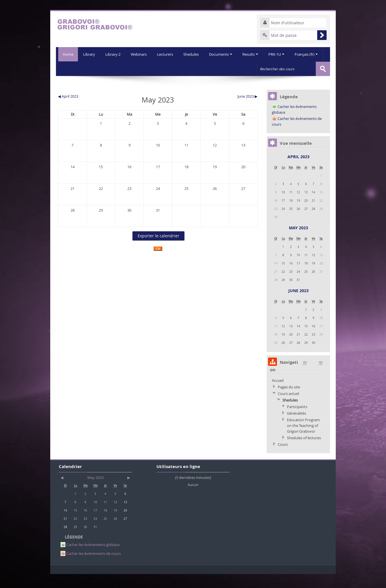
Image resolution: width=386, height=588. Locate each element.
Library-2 (97, 69)
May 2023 (298, 242)
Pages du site (289, 401)
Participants (297, 421)
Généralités (296, 427)
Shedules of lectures (304, 452)
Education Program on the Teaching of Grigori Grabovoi (303, 440)
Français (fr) (295, 69)
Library (73, 69)
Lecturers (151, 69)
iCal (158, 263)
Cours (283, 458)
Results (238, 69)
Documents (207, 69)
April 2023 (298, 171)
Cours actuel (288, 408)
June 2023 (298, 305)
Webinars (124, 69)
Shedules (177, 69)
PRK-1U (264, 69)
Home (67, 54)
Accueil (278, 394)
